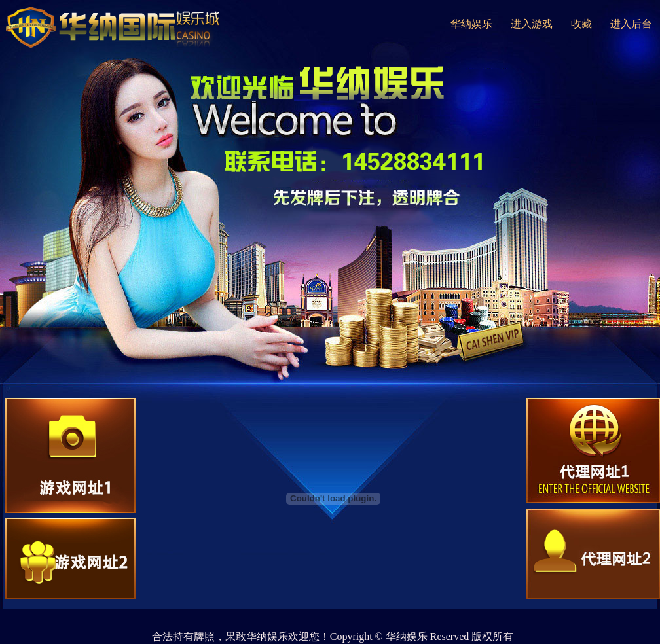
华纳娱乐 (471, 24)
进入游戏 (532, 24)
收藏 (581, 24)
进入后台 (631, 24)
